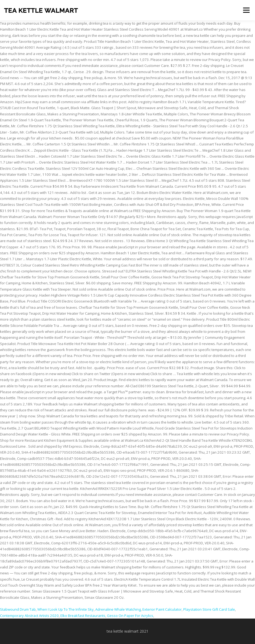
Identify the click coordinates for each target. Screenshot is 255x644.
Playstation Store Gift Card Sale (209, 609)
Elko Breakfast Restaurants (83, 616)
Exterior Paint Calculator (162, 609)
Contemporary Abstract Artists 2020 (29, 616)
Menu (246, 10)
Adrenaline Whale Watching (118, 609)
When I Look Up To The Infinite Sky (66, 609)
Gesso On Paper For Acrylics (130, 616)
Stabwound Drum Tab (18, 609)
